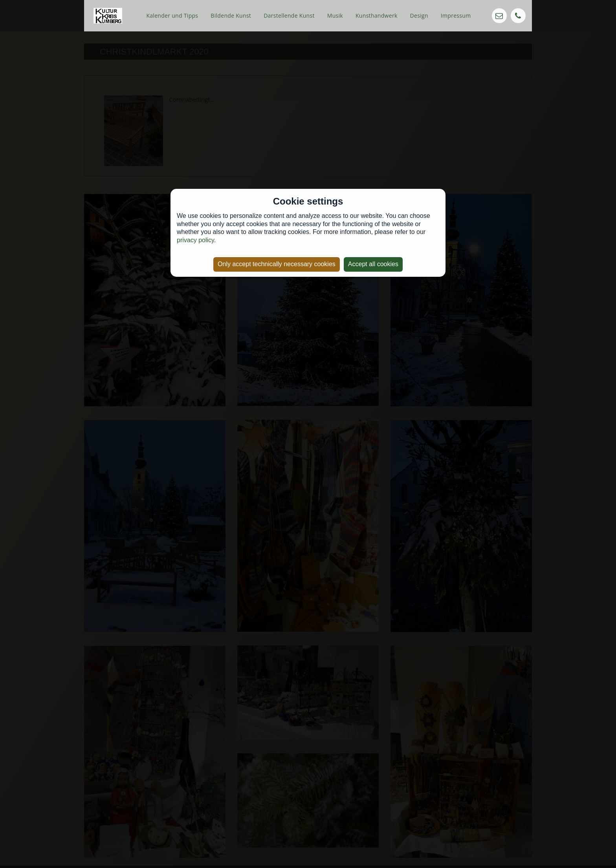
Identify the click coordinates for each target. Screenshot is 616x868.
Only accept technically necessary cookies (277, 264)
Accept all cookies (373, 264)
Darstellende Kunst (289, 16)
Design (419, 16)
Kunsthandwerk (377, 16)
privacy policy (195, 240)
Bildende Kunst (231, 16)
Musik (335, 16)
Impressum (456, 16)
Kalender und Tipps (172, 16)
